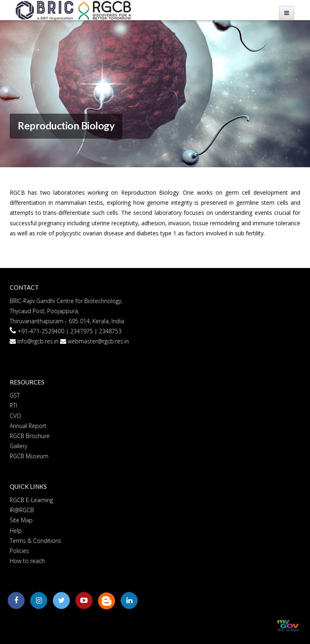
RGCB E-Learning (31, 500)
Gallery (18, 446)
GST (15, 395)
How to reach (27, 561)
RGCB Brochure (30, 436)
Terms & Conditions (36, 541)
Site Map (21, 520)
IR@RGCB (22, 510)
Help (16, 531)
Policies (19, 551)
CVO (15, 416)
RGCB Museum (29, 456)
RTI (13, 405)
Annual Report (28, 426)
